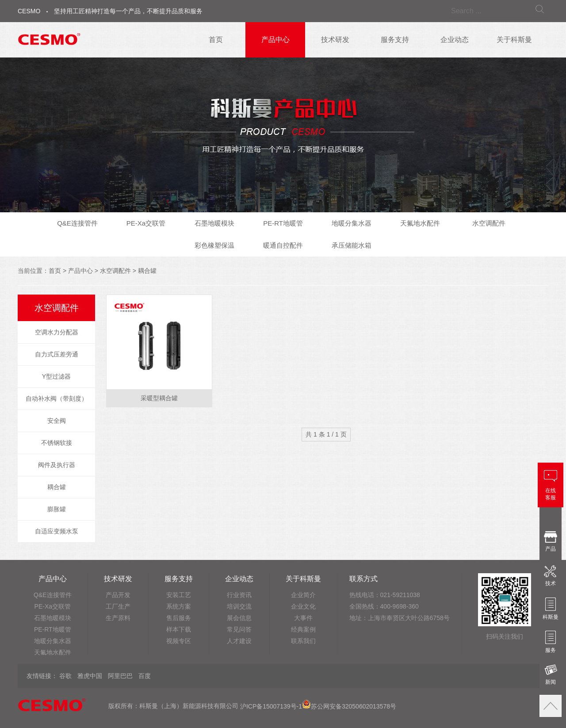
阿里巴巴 (120, 676)
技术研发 (335, 40)
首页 (216, 40)
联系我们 (303, 641)
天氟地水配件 (420, 223)
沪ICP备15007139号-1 (271, 706)
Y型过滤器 (56, 376)
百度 (145, 676)
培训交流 (239, 606)
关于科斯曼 (514, 40)
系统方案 (179, 606)
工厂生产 (118, 606)
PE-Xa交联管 (146, 223)
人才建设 (239, 641)
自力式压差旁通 (57, 354)
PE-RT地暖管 (283, 223)
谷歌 (65, 676)
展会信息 (239, 618)
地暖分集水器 (352, 223)
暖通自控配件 (283, 245)
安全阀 (57, 421)
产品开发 (118, 595)
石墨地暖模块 (214, 223)
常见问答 (239, 629)
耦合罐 (147, 271)
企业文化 (303, 606)
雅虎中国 (90, 676)
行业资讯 (239, 595)
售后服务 (179, 618)
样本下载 (179, 629)
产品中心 (275, 40)
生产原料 (118, 618)
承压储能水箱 (352, 245)
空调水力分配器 (57, 332)
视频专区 (179, 641)
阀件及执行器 (57, 465)
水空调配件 (489, 223)
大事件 (303, 618)
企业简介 (303, 595)
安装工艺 (179, 595)
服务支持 (395, 40)
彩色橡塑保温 (214, 245)
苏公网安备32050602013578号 (349, 706)
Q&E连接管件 (77, 223)
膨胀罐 (57, 509)
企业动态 (455, 40)
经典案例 (303, 629)
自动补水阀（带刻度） (57, 398)
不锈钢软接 (57, 443)
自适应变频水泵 (57, 531)
